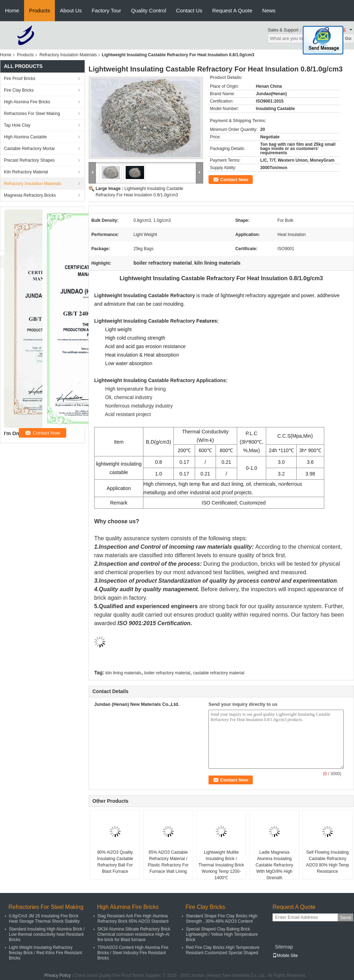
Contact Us (189, 10)
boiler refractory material (167, 673)
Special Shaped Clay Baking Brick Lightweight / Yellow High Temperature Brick (222, 934)
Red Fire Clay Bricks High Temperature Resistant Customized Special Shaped (223, 950)
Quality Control (149, 10)
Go (348, 38)
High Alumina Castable (25, 137)
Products (39, 10)
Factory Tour (106, 10)
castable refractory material (219, 673)
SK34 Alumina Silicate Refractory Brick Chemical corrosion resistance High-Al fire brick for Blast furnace (134, 934)
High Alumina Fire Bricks (27, 102)
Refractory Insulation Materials (68, 55)
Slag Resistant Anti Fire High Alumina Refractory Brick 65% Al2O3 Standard (133, 919)
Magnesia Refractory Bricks (30, 195)
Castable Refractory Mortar (29, 149)
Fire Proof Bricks (20, 79)
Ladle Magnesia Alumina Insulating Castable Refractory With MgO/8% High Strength (274, 865)
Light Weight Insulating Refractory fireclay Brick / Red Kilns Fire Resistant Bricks (45, 953)
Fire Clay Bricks (19, 90)
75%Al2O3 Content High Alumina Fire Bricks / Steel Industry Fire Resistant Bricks (133, 953)
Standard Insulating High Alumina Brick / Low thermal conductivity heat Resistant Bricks (47, 934)
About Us (71, 10)
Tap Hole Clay (17, 125)
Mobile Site (285, 956)
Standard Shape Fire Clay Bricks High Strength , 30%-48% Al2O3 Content (222, 919)
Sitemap (284, 947)
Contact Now (234, 180)
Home (12, 10)
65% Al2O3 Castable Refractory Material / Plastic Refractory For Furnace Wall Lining (168, 862)
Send (345, 918)
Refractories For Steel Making (32, 114)
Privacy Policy (58, 975)
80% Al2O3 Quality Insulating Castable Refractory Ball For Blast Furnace (115, 862)
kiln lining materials (123, 673)
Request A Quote (232, 10)
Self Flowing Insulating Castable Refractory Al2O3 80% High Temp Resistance (327, 862)
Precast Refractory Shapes (29, 160)
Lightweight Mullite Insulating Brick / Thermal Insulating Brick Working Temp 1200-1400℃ (221, 865)
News (269, 10)
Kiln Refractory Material (26, 172)
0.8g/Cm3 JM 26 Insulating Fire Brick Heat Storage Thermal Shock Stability (44, 919)
